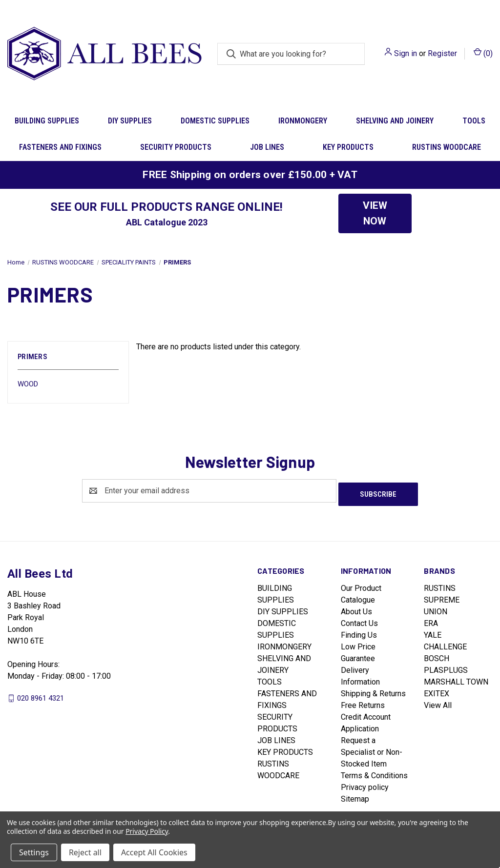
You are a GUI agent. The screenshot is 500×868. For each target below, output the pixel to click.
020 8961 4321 (41, 694)
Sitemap (355, 796)
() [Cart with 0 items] (483, 53)
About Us (356, 608)
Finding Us (359, 632)
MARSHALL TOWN (456, 678)
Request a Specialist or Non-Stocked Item (372, 749)
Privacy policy (365, 784)
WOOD (28, 384)
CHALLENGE (445, 643)
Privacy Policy (147, 831)
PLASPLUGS (446, 667)
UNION (436, 608)
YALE (433, 632)
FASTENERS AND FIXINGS (60, 147)
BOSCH (437, 655)
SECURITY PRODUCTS (176, 147)
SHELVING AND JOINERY (395, 121)
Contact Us (359, 620)
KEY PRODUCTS (348, 147)
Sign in (406, 53)
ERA (431, 620)
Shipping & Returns (373, 690)
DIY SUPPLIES (130, 121)
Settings (34, 852)
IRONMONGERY (303, 121)
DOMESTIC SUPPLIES (215, 121)
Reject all (85, 852)
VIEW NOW (375, 213)
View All (438, 702)
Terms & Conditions (374, 772)
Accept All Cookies (154, 852)
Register (442, 53)
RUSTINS (440, 585)
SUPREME (442, 596)
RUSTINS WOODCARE (447, 147)
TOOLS (270, 678)
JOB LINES (267, 147)
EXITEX (437, 690)
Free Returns (363, 702)
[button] (375, 213)
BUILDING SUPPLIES (47, 121)
